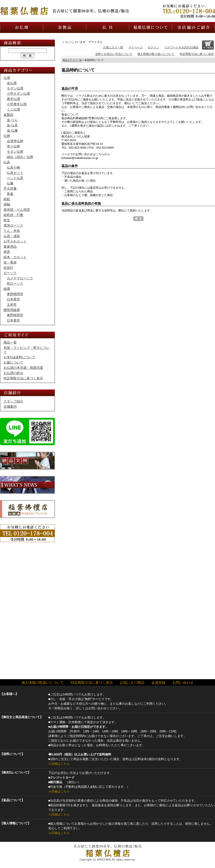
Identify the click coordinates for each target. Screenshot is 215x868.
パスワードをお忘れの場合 (181, 47)
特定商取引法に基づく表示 (197, 54)
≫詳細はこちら (59, 764)
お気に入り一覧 (113, 47)
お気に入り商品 (132, 683)
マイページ (135, 47)
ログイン (153, 47)
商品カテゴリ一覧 (72, 60)
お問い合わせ (183, 683)
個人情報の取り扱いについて (156, 54)
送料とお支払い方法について (114, 54)
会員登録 (158, 683)
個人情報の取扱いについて (43, 683)
